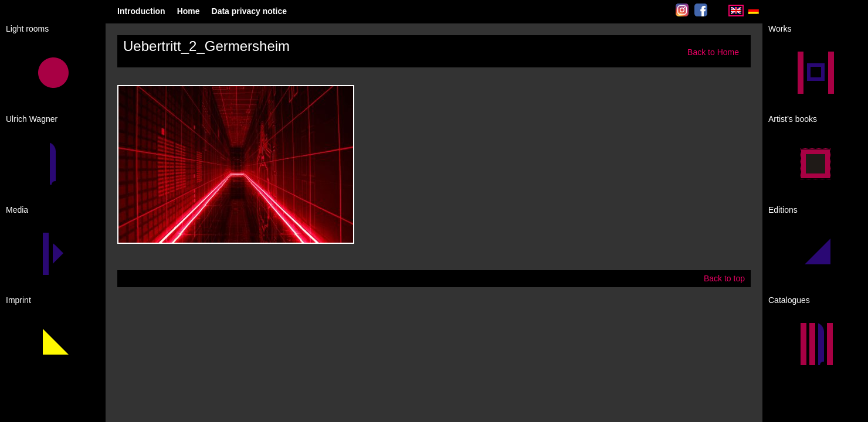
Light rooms (27, 29)
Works (780, 29)
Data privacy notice (249, 11)
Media (17, 210)
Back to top (724, 278)
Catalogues (789, 300)
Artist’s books (793, 119)
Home (189, 11)
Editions (783, 210)
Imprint (18, 300)
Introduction (141, 11)
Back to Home (713, 52)
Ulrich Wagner (32, 119)
